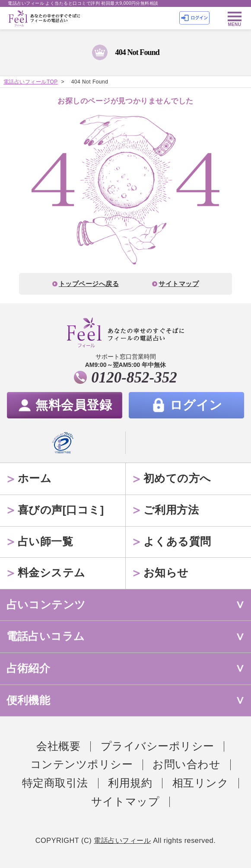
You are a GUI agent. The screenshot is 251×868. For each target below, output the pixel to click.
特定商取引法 (55, 783)
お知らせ (166, 573)
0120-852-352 (134, 378)
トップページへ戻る (89, 284)
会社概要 (58, 746)
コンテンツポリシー (81, 764)
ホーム (35, 478)
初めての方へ (177, 478)
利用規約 (130, 783)
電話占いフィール (122, 840)
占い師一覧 (45, 542)
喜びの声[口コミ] (61, 510)
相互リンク (200, 783)
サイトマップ (179, 284)
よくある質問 (177, 542)
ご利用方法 (171, 510)
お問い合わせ (186, 764)
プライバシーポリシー (157, 746)
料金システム (52, 573)
